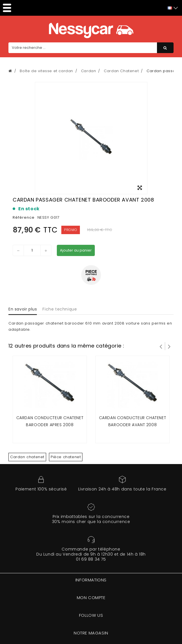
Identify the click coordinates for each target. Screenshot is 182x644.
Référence (24, 217)
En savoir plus (23, 309)
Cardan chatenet (27, 457)
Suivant (169, 346)
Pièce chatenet (66, 457)
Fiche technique (60, 309)
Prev (161, 346)
